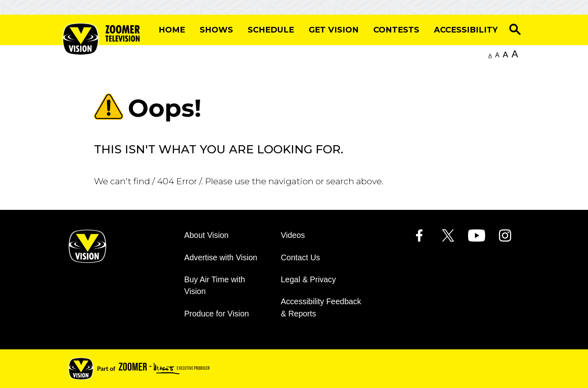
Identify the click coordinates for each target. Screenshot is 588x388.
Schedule (271, 30)
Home (172, 30)
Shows (216, 30)
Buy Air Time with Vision (215, 285)
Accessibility (466, 30)
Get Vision (334, 30)
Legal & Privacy (309, 279)
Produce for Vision (217, 314)
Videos (293, 235)
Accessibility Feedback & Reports (321, 307)
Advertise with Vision (221, 257)
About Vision (206, 235)
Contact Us (301, 257)
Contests (396, 30)
